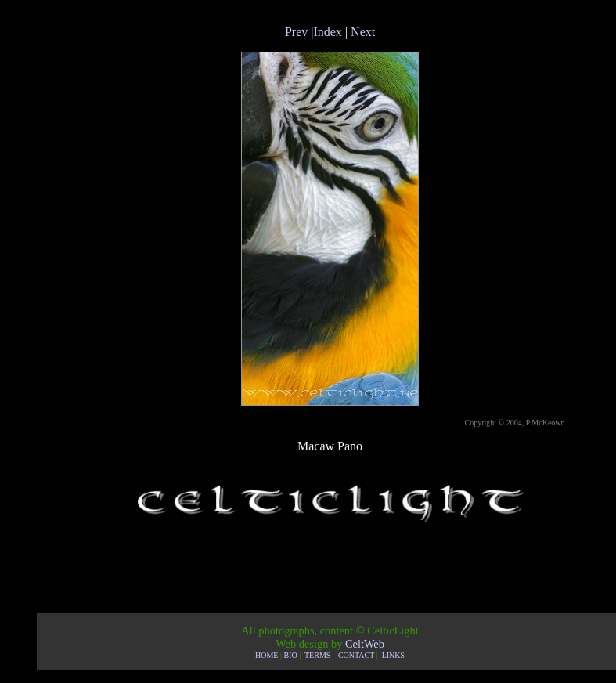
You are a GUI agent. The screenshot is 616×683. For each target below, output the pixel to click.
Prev (296, 32)
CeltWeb (365, 644)
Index (327, 32)
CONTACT (356, 655)
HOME (267, 655)
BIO (290, 655)
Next (363, 32)
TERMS (317, 655)
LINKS (393, 655)
